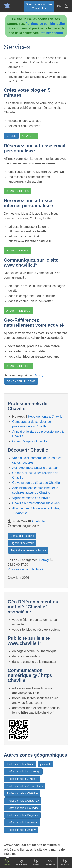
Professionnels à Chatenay (23, 801)
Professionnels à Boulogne (23, 808)
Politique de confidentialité (45, 24)
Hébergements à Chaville (45, 417)
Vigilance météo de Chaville (31, 498)
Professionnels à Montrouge (23, 772)
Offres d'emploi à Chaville (30, 441)
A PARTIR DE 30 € (18, 191)
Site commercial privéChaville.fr (39, 6)
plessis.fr (45, 764)
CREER (11, 136)
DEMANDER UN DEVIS (21, 381)
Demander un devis (22, 536)
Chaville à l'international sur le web (36, 503)
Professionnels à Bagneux (22, 815)
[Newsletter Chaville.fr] (59, 6)
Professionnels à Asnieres (22, 823)
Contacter (39, 521)
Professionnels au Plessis (22, 779)
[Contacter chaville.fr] (66, 6)
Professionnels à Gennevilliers (25, 786)
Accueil (7, 862)
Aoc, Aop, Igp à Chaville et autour (35, 468)
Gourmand (50, 862)
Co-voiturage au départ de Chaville (36, 483)
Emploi (36, 862)
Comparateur (21, 862)
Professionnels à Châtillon (22, 793)
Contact (65, 862)
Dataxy (39, 375)
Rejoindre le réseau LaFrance (28, 550)
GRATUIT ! (29, 136)
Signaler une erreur (22, 543)
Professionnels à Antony (21, 830)
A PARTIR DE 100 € (18, 311)
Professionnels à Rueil (20, 764)
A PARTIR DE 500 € (18, 366)
